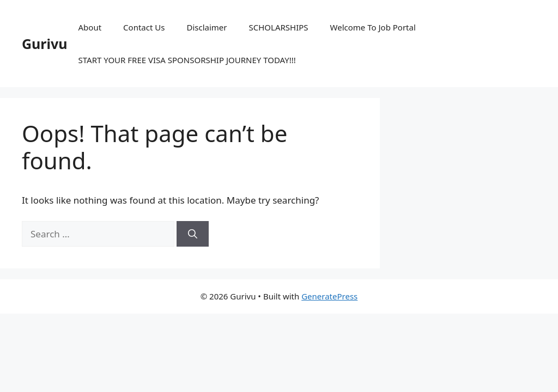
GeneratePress (329, 296)
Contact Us (144, 27)
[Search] (193, 234)
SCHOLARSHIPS (278, 27)
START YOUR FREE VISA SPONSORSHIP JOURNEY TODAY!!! (187, 60)
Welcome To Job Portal (373, 27)
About (90, 27)
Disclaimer (207, 27)
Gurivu (45, 44)
